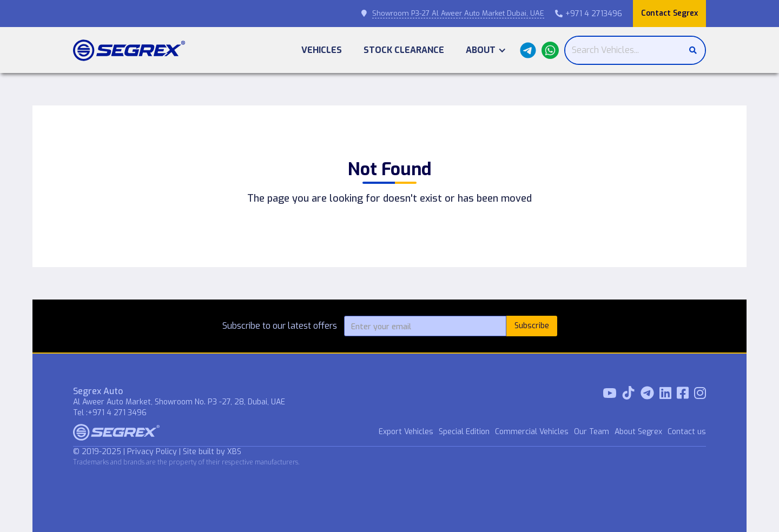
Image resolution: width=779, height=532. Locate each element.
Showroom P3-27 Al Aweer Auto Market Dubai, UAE (458, 13)
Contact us (687, 432)
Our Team (592, 432)
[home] (129, 50)
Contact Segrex (669, 13)
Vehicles (322, 50)
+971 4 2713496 (589, 14)
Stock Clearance (404, 50)
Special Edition (464, 432)
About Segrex (638, 432)
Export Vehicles (406, 432)
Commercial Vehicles (532, 432)
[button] (486, 50)
